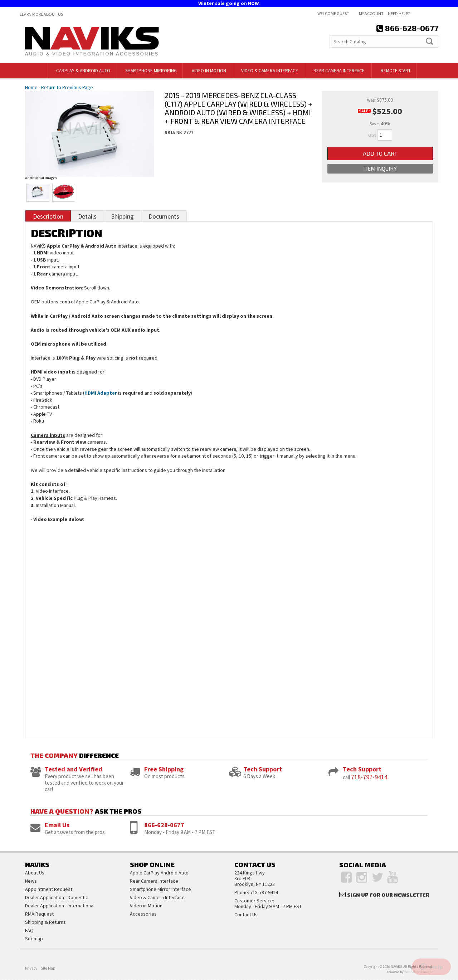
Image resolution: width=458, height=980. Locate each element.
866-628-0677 (164, 825)
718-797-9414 (369, 777)
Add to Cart (380, 153)
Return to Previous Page (67, 87)
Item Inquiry (380, 169)
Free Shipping (164, 769)
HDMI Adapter (101, 393)
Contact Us (246, 915)
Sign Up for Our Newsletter (388, 895)
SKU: (170, 132)
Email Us (57, 825)
